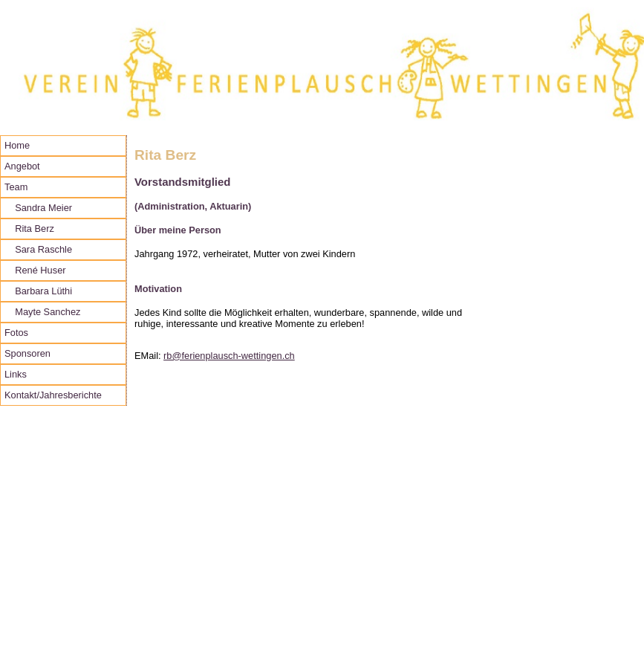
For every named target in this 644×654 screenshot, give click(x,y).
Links (16, 374)
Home (17, 145)
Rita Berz (29, 229)
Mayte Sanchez (42, 312)
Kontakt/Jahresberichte (53, 395)
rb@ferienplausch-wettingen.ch (229, 356)
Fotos (16, 333)
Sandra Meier (38, 208)
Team (16, 187)
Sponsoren (27, 353)
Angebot (22, 166)
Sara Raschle (38, 249)
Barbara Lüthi (38, 291)
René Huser (35, 270)
